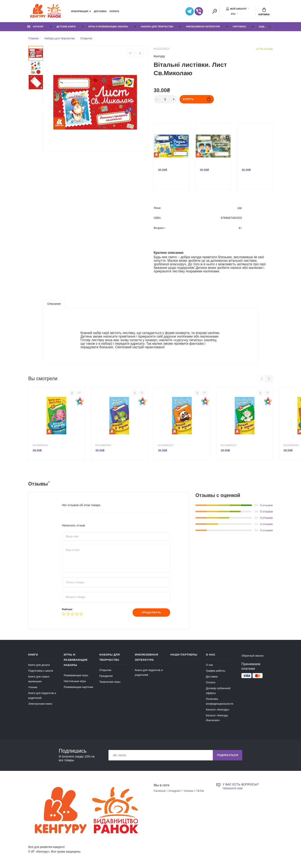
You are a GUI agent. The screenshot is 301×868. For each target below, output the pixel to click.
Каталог (35, 27)
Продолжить (151, 613)
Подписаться (228, 755)
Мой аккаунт (236, 9)
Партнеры (239, 27)
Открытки (105, 670)
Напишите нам (233, 788)
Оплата (115, 11)
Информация (80, 11)
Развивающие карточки (78, 687)
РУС (233, 14)
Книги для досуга (39, 665)
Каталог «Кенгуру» (218, 710)
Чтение (33, 687)
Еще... (263, 27)
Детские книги (66, 27)
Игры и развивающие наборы (108, 27)
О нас (210, 665)
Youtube (188, 791)
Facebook (160, 791)
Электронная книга (40, 704)
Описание (54, 304)
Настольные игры (75, 681)
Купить (197, 99)
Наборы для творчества (157, 27)
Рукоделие (106, 676)
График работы (216, 671)
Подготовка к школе (41, 671)
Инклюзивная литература (203, 27)
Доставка (100, 11)
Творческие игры (110, 682)
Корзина (264, 12)
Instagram (175, 791)
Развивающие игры (76, 675)
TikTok (200, 791)
